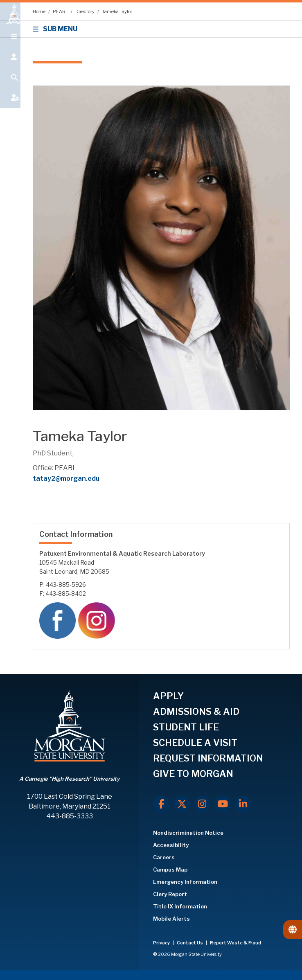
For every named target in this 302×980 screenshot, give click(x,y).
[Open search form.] (10, 87)
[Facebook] (161, 804)
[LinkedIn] (243, 804)
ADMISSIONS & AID (196, 712)
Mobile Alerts (171, 919)
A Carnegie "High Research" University (69, 779)
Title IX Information (180, 906)
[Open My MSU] (10, 107)
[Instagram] (202, 804)
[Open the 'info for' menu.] (10, 66)
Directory (85, 11)
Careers (164, 857)
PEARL (61, 11)
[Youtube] (223, 804)
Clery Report (170, 894)
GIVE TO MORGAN (193, 774)
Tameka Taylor (117, 11)
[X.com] (182, 804)
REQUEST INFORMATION (208, 758)
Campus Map (170, 870)
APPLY (168, 696)
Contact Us (190, 943)
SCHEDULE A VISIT (195, 743)
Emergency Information (185, 882)
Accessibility (171, 845)
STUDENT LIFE (186, 727)
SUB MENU (56, 29)
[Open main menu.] (10, 46)
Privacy (162, 943)
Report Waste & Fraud (236, 943)
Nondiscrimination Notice (188, 833)
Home (39, 11)
